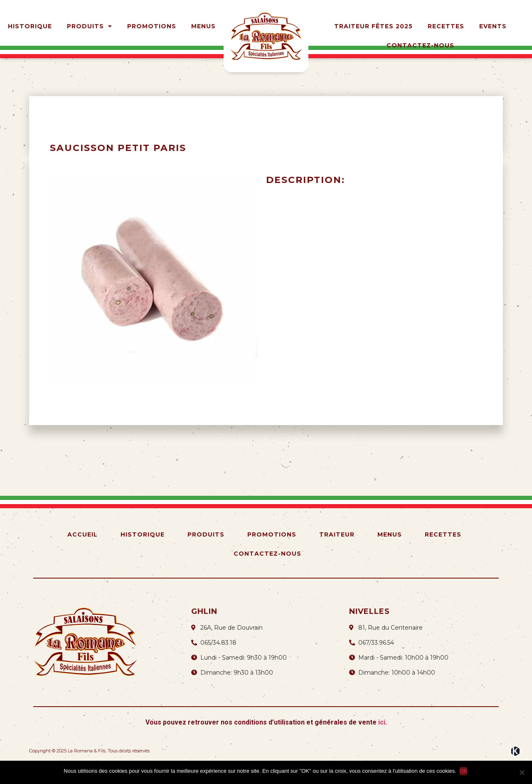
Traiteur (337, 552)
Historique (30, 26)
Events (493, 26)
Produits (90, 26)
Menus (203, 26)
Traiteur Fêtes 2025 (373, 26)
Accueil (83, 552)
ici (382, 740)
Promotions (152, 26)
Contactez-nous (420, 45)
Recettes (446, 26)
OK (464, 771)
